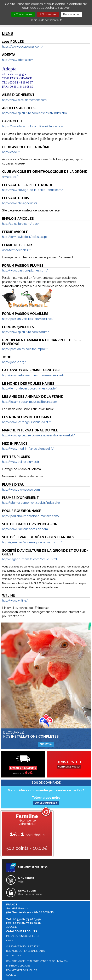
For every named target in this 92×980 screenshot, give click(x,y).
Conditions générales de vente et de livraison (37, 961)
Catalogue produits (22, 931)
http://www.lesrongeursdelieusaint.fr (26, 422)
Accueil (11, 927)
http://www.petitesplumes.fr (21, 462)
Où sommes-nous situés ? (23, 946)
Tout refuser (48, 14)
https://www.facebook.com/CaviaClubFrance (32, 126)
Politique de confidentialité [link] (46, 20)
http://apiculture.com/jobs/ (21, 224)
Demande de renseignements (25, 951)
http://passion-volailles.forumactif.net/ (28, 319)
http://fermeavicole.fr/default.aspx (25, 237)
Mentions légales (18, 966)
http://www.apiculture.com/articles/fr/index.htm (34, 113)
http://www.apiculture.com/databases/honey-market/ (38, 435)
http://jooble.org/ (14, 362)
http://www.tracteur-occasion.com (25, 529)
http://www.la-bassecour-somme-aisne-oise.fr (33, 375)
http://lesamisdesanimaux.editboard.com (30, 402)
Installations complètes (23, 936)
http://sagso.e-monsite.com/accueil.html (30, 559)
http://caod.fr (11, 152)
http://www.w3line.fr (15, 601)
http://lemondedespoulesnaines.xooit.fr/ (29, 388)
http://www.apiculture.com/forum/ (26, 332)
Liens (10, 941)
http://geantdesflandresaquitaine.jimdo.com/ (32, 542)
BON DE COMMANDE (46, 803)
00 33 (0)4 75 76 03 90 (27, 919)
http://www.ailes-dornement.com (24, 100)
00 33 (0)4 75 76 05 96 (27, 923)
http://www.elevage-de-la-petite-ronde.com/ (33, 190)
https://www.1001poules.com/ (23, 47)
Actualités (14, 955)
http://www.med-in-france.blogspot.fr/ (28, 449)
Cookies (11, 975)
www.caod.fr (10, 177)
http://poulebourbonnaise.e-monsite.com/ (31, 516)
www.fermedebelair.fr (16, 250)
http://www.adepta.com (18, 60)
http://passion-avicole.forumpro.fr (25, 349)
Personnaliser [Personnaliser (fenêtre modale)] (72, 14)
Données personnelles (22, 970)
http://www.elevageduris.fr (20, 203)
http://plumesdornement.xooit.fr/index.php (31, 503)
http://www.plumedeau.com (21, 490)
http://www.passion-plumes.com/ (25, 270)
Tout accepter (23, 14)
